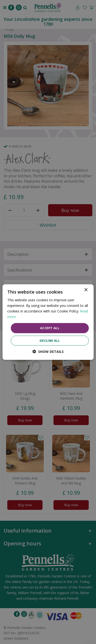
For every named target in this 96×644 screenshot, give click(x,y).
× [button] (86, 290)
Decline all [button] (50, 341)
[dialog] (48, 322)
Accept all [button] (50, 328)
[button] (48, 352)
